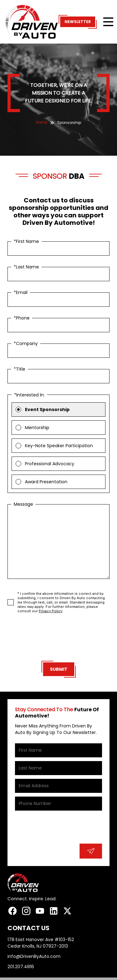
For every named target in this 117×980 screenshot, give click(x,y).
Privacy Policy (51, 611)
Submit (59, 669)
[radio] (18, 410)
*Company (26, 343)
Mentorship (37, 428)
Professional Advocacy (50, 464)
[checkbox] (11, 602)
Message (23, 504)
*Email (21, 292)
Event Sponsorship (47, 410)
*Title (19, 369)
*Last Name (26, 267)
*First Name (26, 241)
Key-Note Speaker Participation (59, 446)
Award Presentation (46, 482)
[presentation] (59, 638)
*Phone (22, 318)
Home (41, 122)
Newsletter (78, 22)
